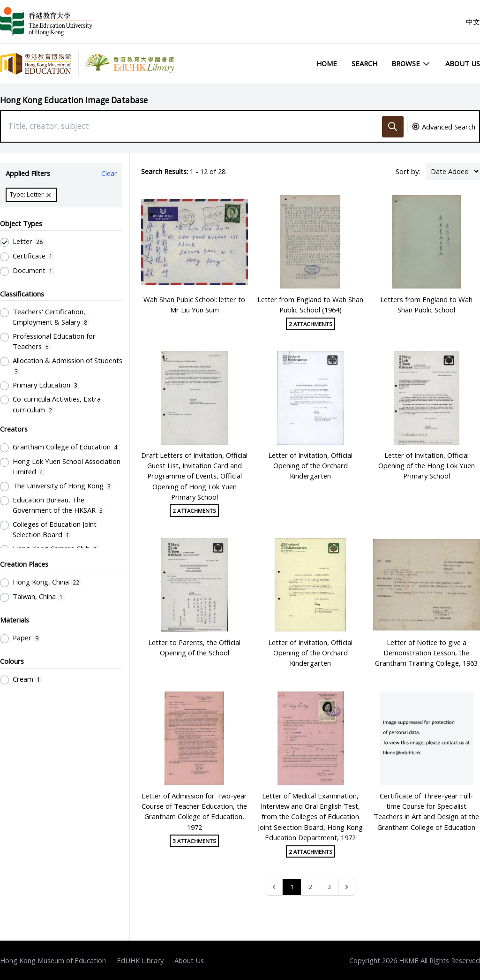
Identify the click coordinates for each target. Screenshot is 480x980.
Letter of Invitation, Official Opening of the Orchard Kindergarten (310, 465)
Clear (109, 173)
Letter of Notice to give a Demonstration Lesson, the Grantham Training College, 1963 (426, 653)
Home (327, 63)
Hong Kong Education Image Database (74, 100)
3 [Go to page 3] (329, 887)
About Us (463, 63)
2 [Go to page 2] (310, 887)
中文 (473, 22)
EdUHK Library (140, 960)
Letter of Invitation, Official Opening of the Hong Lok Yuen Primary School (427, 465)
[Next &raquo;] (347, 887)
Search (364, 63)
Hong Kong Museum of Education (53, 960)
